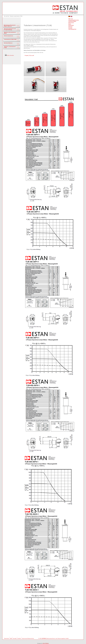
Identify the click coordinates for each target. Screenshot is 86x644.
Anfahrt (19, 638)
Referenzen (71, 23)
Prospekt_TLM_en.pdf (29, 55)
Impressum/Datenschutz (28, 638)
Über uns (71, 19)
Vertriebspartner (72, 29)
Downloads (71, 25)
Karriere (70, 27)
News (70, 24)
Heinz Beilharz (46, 643)
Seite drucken (9, 55)
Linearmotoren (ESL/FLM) (10, 39)
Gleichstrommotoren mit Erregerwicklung (10, 29)
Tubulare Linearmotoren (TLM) (10, 47)
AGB (11, 638)
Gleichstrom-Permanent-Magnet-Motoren (10, 26)
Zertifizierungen (72, 21)
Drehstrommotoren (8, 36)
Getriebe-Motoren (8, 43)
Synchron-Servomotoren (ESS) (10, 33)
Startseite (7, 638)
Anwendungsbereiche (74, 20)
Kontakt (70, 28)
